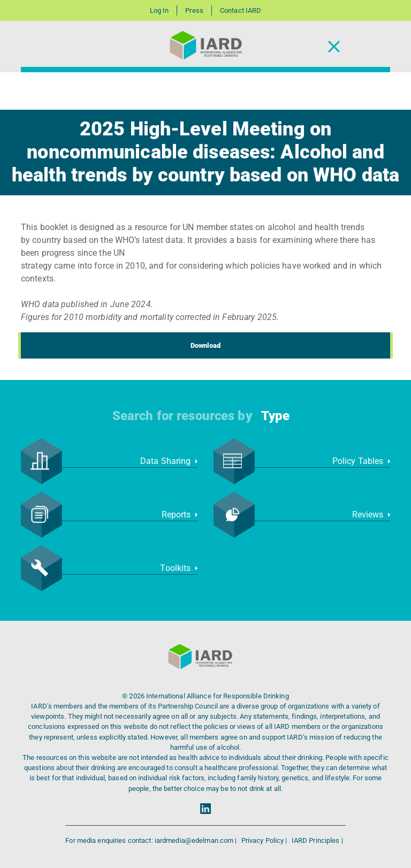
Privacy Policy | (265, 840)
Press (194, 10)
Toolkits (179, 568)
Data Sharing (169, 461)
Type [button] (275, 416)
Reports (180, 515)
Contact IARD (241, 10)
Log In (159, 10)
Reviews (371, 515)
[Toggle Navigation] (334, 47)
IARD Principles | (317, 840)
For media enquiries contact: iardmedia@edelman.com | (152, 840)
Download (206, 345)
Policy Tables (361, 461)
